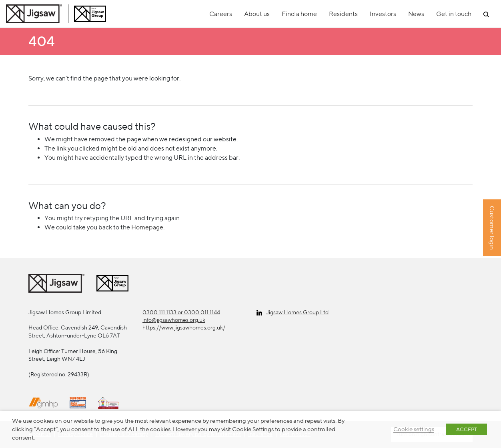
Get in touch (454, 14)
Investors (383, 14)
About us (257, 14)
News (416, 14)
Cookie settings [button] (414, 429)
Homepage (147, 227)
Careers (221, 14)
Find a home (299, 14)
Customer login (492, 228)
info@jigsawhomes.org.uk (174, 320)
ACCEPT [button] (467, 429)
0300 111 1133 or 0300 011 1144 (181, 312)
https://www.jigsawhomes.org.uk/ (184, 327)
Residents (343, 14)
